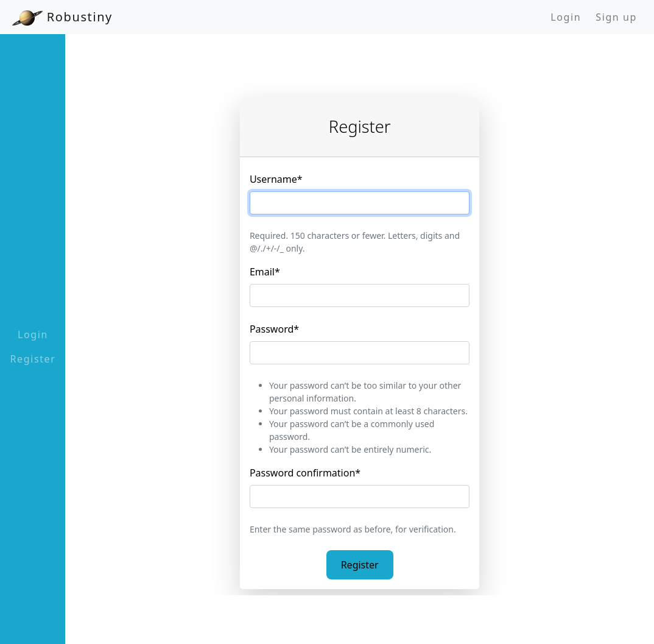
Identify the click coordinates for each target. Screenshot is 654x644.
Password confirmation (305, 473)
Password (274, 329)
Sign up (616, 17)
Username (276, 179)
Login (566, 17)
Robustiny (62, 17)
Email (265, 272)
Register (33, 359)
